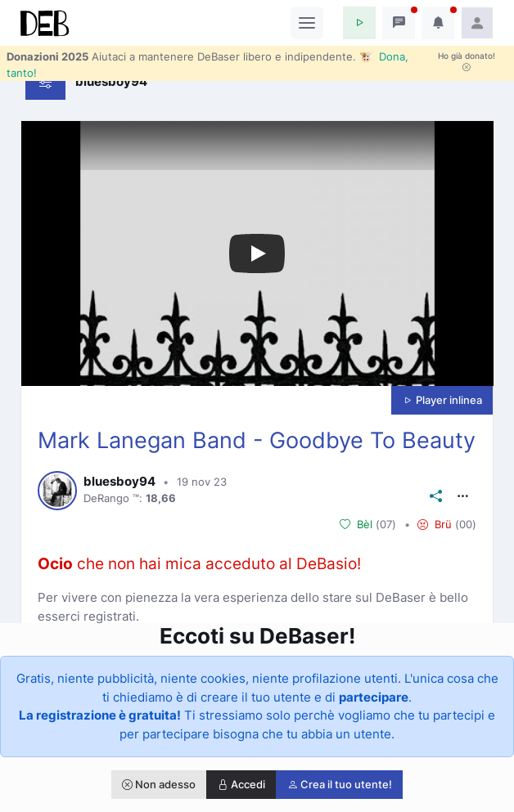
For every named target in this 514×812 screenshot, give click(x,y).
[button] (359, 23)
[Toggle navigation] (307, 23)
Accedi (241, 784)
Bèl (356, 524)
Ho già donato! (467, 61)
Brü (435, 524)
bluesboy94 (119, 482)
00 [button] (466, 524)
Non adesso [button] (159, 784)
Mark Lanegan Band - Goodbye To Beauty (257, 440)
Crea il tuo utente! (340, 784)
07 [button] (386, 524)
